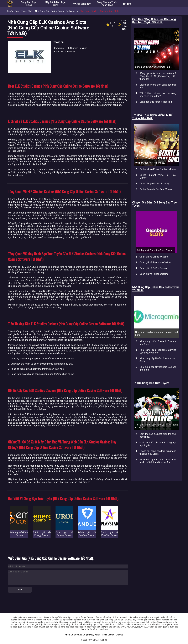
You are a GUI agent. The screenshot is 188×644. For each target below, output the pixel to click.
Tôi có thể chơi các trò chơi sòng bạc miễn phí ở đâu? (158, 95)
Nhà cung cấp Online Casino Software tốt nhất (60, 11)
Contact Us (80, 635)
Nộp (20, 590)
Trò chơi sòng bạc (81, 4)
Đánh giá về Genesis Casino (154, 257)
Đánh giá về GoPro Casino (153, 268)
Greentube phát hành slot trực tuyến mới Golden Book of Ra (158, 461)
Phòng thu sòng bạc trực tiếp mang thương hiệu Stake (158, 452)
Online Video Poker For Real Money (158, 169)
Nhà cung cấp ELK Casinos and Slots (99, 11)
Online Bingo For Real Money (155, 184)
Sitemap (119, 635)
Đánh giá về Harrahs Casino (154, 274)
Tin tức (127, 4)
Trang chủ (27, 11)
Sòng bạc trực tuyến (29, 4)
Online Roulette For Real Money (156, 189)
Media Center (108, 635)
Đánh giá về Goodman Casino (155, 262)
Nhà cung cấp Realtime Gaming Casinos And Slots (158, 351)
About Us (69, 635)
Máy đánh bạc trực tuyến (55, 4)
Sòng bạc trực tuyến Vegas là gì (156, 102)
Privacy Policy (94, 635)
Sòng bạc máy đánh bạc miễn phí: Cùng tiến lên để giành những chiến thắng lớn (158, 76)
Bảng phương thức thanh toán (107, 4)
